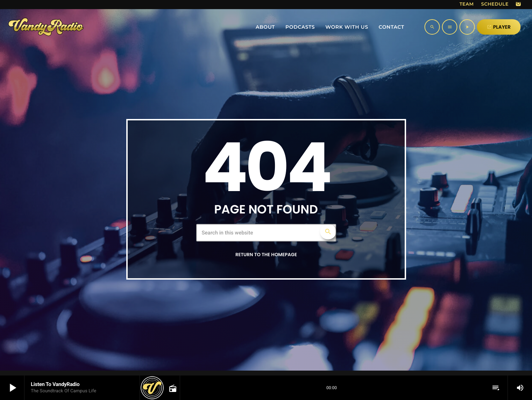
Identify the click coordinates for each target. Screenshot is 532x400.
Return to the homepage (266, 255)
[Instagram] (518, 5)
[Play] (467, 27)
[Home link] (46, 27)
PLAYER (499, 27)
